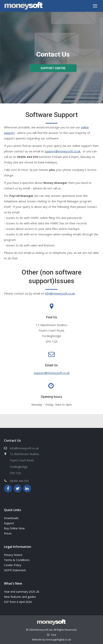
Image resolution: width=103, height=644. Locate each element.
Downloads (11, 518)
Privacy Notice (13, 555)
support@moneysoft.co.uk (62, 151)
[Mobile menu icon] (95, 6)
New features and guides (20, 597)
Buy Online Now (14, 528)
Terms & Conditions (17, 560)
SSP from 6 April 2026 (18, 602)
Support (9, 523)
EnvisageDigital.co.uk (59, 639)
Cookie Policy (13, 565)
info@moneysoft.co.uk (60, 293)
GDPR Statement (15, 570)
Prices (8, 533)
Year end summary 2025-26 (22, 592)
